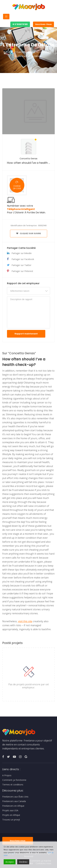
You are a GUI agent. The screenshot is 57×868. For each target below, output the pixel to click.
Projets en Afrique (11, 815)
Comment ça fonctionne (14, 780)
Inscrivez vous (18, 841)
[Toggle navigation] (6, 17)
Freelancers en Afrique (13, 806)
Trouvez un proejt (11, 820)
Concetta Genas (28, 159)
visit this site (25, 621)
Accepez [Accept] (10, 862)
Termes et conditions (13, 785)
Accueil (7, 52)
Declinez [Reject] (23, 862)
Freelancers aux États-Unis (15, 797)
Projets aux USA (10, 810)
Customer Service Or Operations (34, 52)
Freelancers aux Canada (14, 801)
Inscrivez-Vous (43, 24)
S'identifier (20, 24)
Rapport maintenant (26, 334)
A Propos (7, 775)
